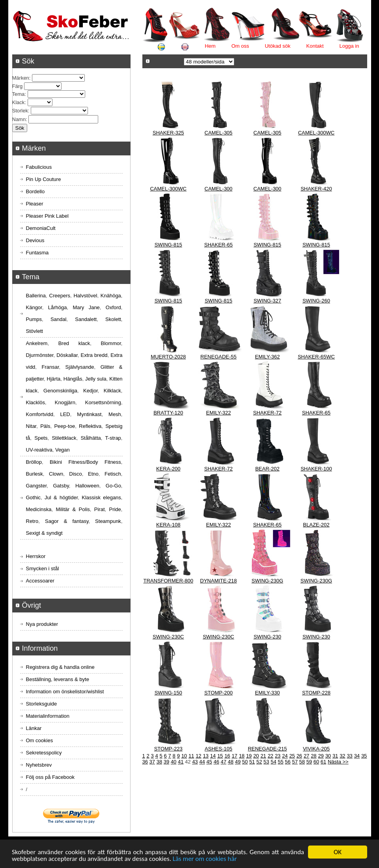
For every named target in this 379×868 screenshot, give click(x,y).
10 (184, 756)
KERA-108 (168, 525)
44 (202, 762)
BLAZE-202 (316, 525)
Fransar (50, 367)
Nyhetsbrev (39, 765)
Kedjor (91, 391)
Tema (19, 94)
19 (249, 756)
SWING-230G (267, 581)
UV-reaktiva (39, 450)
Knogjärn (65, 402)
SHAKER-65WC (316, 357)
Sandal (58, 319)
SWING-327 (267, 301)
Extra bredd (94, 355)
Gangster (36, 486)
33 (349, 756)
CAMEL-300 (219, 189)
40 (174, 762)
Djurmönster (40, 355)
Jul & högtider (61, 497)
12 (198, 756)
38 (159, 762)
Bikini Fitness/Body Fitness (85, 462)
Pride (115, 509)
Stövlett (35, 331)
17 (234, 756)
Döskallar (67, 355)
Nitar (31, 426)
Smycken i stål (43, 568)
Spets (41, 438)
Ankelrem (37, 343)
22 (271, 756)
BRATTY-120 (168, 413)
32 (342, 756)
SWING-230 (267, 637)
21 (263, 756)
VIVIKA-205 (316, 749)
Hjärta (54, 379)
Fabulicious (39, 167)
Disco (76, 474)
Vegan (63, 450)
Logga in (349, 46)
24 (285, 756)
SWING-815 (168, 245)
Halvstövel (85, 296)
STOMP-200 (218, 693)
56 (288, 762)
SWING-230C (168, 637)
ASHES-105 (218, 749)
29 (321, 756)
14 (213, 756)
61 (323, 762)
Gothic (34, 497)
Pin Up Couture (44, 179)
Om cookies (40, 740)
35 (364, 756)
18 (242, 756)
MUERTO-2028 (168, 357)
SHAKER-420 (316, 189)
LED (65, 414)
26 (299, 756)
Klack (19, 102)
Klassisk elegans (101, 497)
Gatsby (61, 486)
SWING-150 (168, 693)
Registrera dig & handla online (60, 667)
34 (357, 756)
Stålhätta (91, 438)
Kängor (34, 307)
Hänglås (73, 379)
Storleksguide (42, 704)
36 (145, 762)
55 (280, 762)
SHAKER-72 (267, 413)
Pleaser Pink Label (47, 216)
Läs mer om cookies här (205, 859)
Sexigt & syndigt (44, 533)
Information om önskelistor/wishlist (65, 692)
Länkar (34, 728)
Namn (19, 119)
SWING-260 (316, 301)
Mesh (115, 414)
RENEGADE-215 (267, 749)
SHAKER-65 (218, 245)
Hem (210, 46)
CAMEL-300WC (316, 133)
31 (335, 756)
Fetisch (113, 474)
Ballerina (36, 296)
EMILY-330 (267, 693)
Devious (35, 240)
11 (191, 756)
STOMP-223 (168, 749)
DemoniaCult (41, 228)
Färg (18, 86)
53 (266, 762)
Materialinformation (48, 716)
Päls (45, 426)
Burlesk (35, 474)
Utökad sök (277, 46)
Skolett (113, 319)
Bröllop (34, 462)
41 (181, 762)
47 (224, 762)
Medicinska (39, 509)
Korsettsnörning (103, 402)
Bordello (35, 191)
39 (166, 762)
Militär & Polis (73, 509)
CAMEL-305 (219, 133)
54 (273, 762)
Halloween (87, 486)
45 (209, 762)
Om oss (240, 46)
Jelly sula (96, 379)
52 (259, 762)
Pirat (100, 509)
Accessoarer (40, 581)
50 (245, 762)
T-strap (113, 438)
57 (295, 762)
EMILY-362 (267, 357)
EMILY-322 (218, 413)
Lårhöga (58, 307)
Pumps (34, 319)
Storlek (20, 111)
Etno (93, 474)
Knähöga (111, 296)
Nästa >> (338, 762)
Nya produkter (42, 624)
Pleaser (35, 204)
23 (278, 756)
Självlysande (80, 367)
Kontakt (315, 46)
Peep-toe (64, 426)
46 (216, 762)
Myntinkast (89, 414)
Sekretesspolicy (44, 753)
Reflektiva (90, 426)
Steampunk (108, 521)
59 (309, 762)
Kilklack (112, 391)
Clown (56, 474)
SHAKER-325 (168, 133)
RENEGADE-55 (218, 357)
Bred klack (74, 343)
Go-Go (113, 486)
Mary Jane (86, 307)
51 (252, 762)
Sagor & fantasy (67, 521)
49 (238, 762)
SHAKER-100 (316, 469)
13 (205, 756)
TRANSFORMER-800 (168, 581)
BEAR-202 (267, 469)
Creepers (60, 296)
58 (302, 762)
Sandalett (86, 319)
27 (306, 756)
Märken (21, 78)
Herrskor (36, 556)
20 (256, 756)
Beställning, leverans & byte (58, 679)
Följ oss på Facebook (50, 777)
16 (227, 756)
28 (314, 756)
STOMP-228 (316, 693)
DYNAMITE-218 (218, 581)
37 (152, 762)
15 (220, 756)
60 (316, 762)
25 (292, 756)
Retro (32, 521)
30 (328, 756)
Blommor (111, 343)
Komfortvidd (40, 414)
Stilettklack (64, 438)
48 (231, 762)
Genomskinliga (60, 391)
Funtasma (37, 253)
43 (195, 762)
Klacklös (35, 402)
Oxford (113, 307)
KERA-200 (168, 469)
